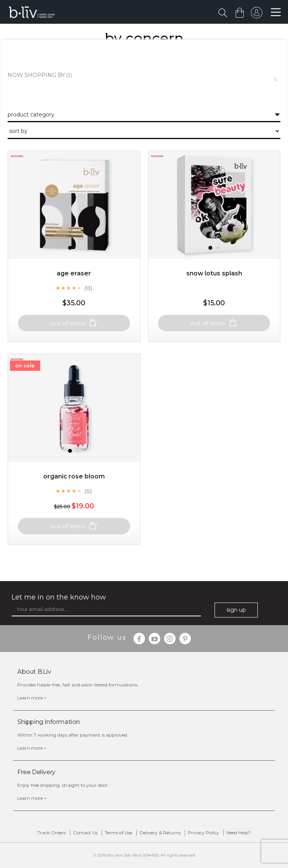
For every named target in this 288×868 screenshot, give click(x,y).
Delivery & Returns (160, 833)
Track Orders (52, 833)
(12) (88, 498)
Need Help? (239, 833)
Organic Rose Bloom (74, 483)
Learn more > (32, 698)
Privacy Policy (203, 833)
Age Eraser (74, 280)
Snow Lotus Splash (214, 280)
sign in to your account (256, 15)
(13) (88, 295)
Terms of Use (119, 833)
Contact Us (85, 833)
